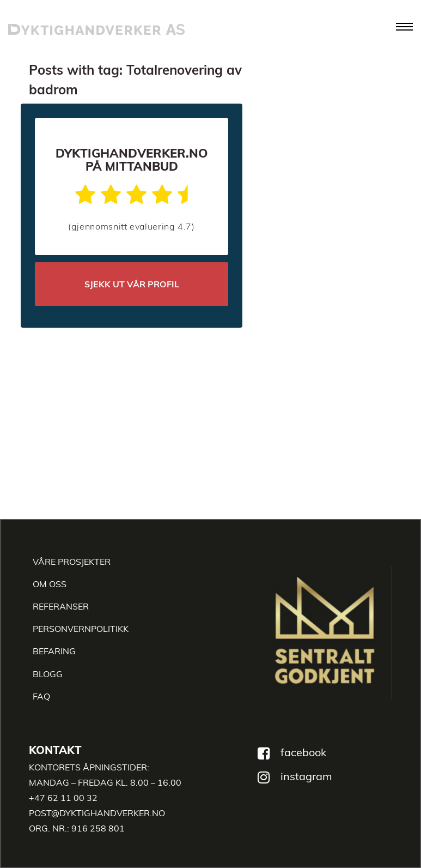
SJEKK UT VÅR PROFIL (132, 284)
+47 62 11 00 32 (63, 798)
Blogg (48, 674)
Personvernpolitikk (81, 629)
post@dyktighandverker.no (97, 813)
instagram (306, 776)
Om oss (50, 584)
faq (41, 696)
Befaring (54, 651)
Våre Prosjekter (72, 562)
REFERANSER (61, 606)
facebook (303, 752)
